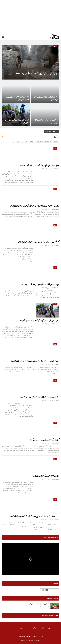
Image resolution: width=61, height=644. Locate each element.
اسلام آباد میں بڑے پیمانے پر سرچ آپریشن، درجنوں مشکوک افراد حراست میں (40, 166)
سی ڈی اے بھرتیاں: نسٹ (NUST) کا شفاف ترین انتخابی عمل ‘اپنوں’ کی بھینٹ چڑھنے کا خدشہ (35, 206)
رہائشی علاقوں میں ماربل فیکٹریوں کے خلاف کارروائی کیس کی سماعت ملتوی (37, 74)
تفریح (23, 141)
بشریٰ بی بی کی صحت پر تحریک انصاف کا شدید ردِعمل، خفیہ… (39, 604)
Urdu (44, 590)
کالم (14, 628)
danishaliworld (36, 640)
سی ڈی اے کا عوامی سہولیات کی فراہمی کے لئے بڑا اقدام (46, 476)
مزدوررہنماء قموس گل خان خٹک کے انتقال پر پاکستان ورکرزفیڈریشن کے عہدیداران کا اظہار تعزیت (35, 516)
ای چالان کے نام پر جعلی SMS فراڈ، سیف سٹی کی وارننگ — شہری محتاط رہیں (39, 285)
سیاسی (14, 141)
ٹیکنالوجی (18, 141)
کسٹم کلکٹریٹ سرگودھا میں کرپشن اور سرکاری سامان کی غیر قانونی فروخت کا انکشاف (39, 242)
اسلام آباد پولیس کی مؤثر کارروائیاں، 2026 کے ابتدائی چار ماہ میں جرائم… (17, 98)
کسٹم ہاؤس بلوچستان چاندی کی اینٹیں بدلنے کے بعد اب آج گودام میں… (46, 98)
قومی (28, 628)
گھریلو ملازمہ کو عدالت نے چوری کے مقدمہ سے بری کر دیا (45, 440)
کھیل (43, 628)
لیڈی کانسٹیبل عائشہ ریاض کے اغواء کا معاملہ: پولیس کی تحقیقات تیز (16, 122)
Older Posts (53, 534)
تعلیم (27, 141)
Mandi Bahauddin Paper (43, 141)
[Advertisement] (30, 17)
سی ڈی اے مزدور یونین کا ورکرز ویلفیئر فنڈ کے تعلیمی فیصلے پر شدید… (46, 122)
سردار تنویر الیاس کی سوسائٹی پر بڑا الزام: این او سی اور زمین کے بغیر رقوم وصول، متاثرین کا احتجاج (35, 361)
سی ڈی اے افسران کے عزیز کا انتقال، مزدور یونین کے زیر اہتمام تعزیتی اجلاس (40, 397)
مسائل (55, 46)
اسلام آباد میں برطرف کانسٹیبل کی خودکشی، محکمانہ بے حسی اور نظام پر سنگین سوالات (39, 321)
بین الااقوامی (31, 141)
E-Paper (56, 141)
